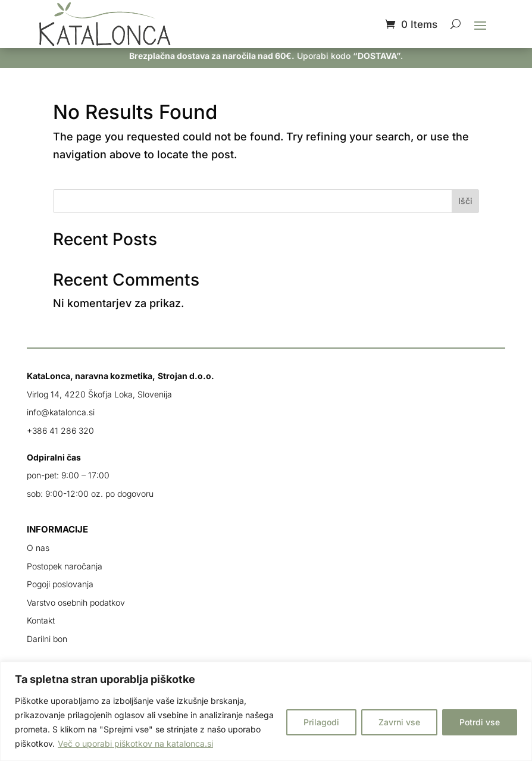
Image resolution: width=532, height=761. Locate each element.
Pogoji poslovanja (60, 584)
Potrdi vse (480, 722)
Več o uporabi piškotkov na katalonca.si (135, 743)
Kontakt (41, 620)
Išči (465, 201)
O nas (38, 548)
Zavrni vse (399, 722)
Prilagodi (321, 722)
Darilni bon (47, 639)
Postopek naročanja (65, 566)
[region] (266, 711)
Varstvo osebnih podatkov (76, 602)
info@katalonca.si (61, 412)
